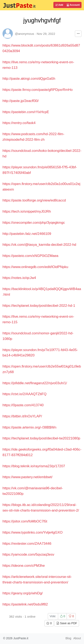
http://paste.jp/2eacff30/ (21, 101)
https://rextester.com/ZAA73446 (27, 544)
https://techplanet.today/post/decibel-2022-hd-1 (39, 306)
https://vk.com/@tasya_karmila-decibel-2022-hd (39, 245)
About (77, 638)
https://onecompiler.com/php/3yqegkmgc (34, 223)
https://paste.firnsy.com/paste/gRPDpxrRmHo (38, 90)
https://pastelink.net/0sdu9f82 (25, 604)
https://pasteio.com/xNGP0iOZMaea (30, 256)
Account (73, 5)
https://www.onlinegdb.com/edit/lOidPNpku (35, 267)
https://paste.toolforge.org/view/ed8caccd (34, 200)
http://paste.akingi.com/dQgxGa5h (29, 79)
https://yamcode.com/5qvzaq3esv (28, 554)
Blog (68, 638)
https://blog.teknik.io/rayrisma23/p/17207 (34, 466)
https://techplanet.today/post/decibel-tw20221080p (41, 438)
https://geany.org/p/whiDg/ (23, 593)
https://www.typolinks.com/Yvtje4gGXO (32, 532)
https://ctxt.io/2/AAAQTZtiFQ (25, 394)
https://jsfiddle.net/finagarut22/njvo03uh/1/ (35, 383)
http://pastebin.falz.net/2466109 (27, 234)
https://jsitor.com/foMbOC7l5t (25, 521)
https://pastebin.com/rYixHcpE (26, 112)
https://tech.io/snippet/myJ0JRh (27, 211)
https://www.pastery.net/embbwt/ (27, 477)
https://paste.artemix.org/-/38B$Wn (29, 427)
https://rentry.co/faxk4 (19, 123)
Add (59, 5)
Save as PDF (67, 623)
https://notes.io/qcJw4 (19, 278)
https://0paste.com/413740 (23, 405)
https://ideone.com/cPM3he (24, 566)
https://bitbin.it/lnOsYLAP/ (22, 416)
